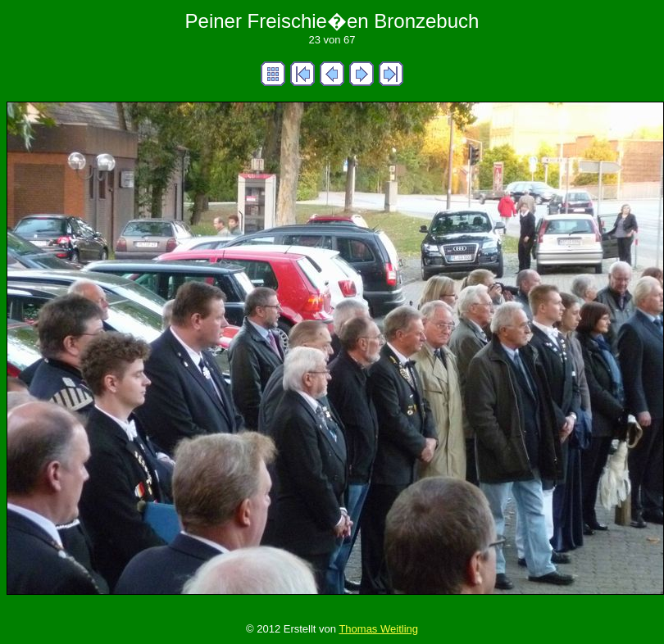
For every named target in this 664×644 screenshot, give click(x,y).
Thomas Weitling (378, 629)
